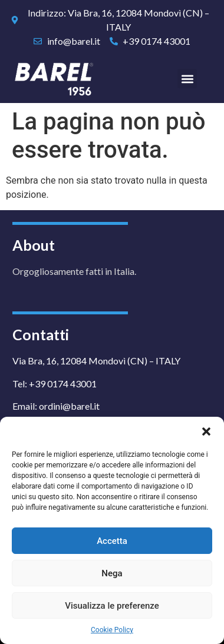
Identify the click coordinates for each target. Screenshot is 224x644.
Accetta (112, 541)
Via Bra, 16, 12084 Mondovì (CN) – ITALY (96, 361)
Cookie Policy (112, 630)
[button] (206, 431)
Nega (112, 573)
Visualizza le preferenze (112, 606)
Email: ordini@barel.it (56, 406)
